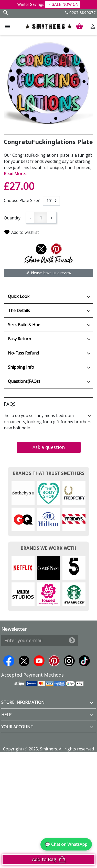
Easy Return (19, 339)
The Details (19, 311)
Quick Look (19, 296)
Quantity (12, 218)
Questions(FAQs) (24, 381)
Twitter (24, 661)
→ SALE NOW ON (63, 5)
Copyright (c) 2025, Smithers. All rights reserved (48, 749)
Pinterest (54, 661)
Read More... (15, 174)
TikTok (84, 661)
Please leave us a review (49, 273)
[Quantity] (41, 218)
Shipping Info (21, 367)
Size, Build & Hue (24, 325)
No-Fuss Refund (23, 353)
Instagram (69, 661)
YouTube (39, 661)
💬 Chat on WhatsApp (66, 844)
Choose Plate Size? (22, 200)
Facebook (9, 661)
